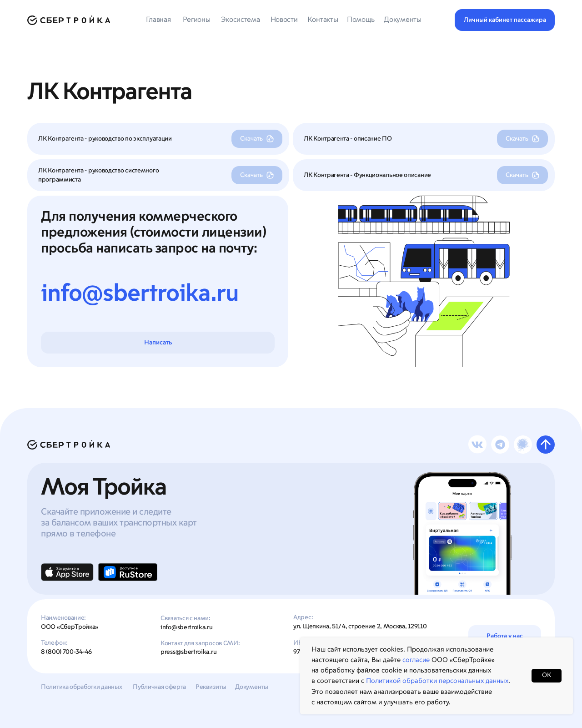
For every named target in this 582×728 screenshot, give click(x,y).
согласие (416, 660)
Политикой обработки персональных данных (437, 681)
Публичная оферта (159, 687)
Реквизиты (211, 687)
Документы (251, 687)
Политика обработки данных (82, 687)
